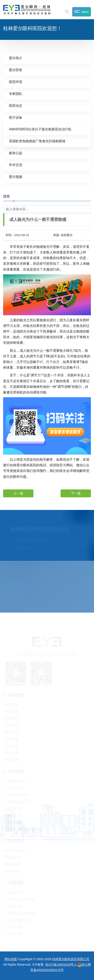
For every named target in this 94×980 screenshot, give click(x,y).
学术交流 (16, 165)
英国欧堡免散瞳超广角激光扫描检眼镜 (37, 141)
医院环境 (16, 82)
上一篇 (18, 493)
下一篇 (76, 493)
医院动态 (16, 105)
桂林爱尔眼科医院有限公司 (71, 959)
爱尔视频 (16, 177)
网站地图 (11, 959)
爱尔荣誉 (16, 70)
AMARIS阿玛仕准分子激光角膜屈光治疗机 (40, 129)
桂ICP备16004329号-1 (61, 964)
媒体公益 (16, 153)
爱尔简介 (16, 58)
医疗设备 (16, 117)
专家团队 (16, 94)
